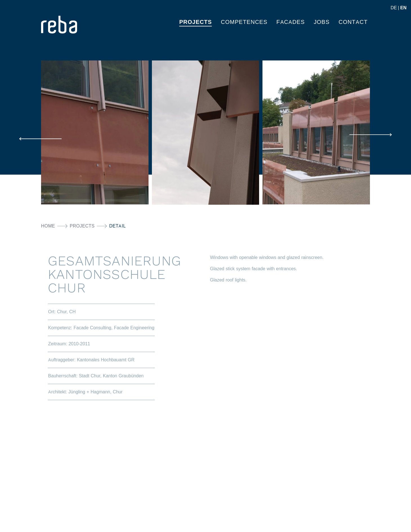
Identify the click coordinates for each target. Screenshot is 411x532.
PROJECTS (196, 22)
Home (48, 226)
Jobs (322, 22)
